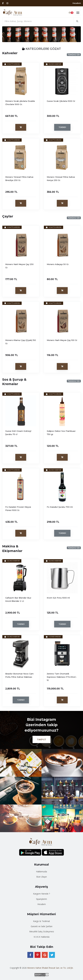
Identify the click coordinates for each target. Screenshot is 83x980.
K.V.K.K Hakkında (42, 937)
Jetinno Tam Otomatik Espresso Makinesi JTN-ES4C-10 (62, 677)
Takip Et (41, 739)
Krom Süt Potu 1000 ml (58, 598)
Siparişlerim (41, 899)
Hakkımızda (41, 872)
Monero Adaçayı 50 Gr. (58, 264)
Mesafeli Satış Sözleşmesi (42, 931)
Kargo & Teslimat (41, 921)
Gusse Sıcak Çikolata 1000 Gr (61, 101)
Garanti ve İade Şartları (42, 926)
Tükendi (62, 127)
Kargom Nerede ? (41, 894)
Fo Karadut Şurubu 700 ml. (60, 507)
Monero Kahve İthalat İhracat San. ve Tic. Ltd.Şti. (50, 968)
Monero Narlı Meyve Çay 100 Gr (62, 340)
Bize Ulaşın (42, 877)
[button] (8, 34)
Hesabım (77, 3)
